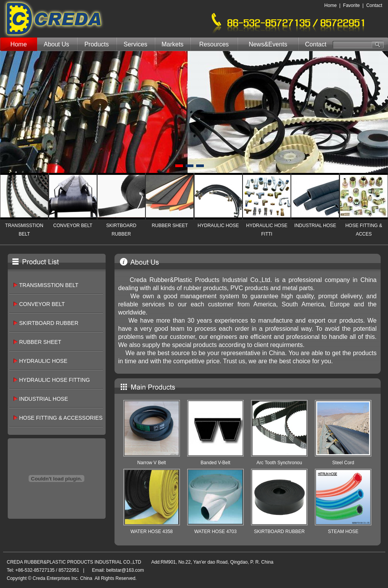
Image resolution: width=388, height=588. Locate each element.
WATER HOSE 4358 (151, 532)
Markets (172, 44)
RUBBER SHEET (170, 226)
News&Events (268, 44)
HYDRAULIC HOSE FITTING (55, 380)
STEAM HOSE (343, 532)
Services (136, 44)
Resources (214, 44)
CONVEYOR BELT (73, 226)
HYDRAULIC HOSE (218, 226)
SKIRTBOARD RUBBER (49, 323)
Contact (374, 5)
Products (97, 44)
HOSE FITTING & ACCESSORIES (61, 418)
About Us (56, 44)
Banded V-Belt (216, 463)
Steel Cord (343, 463)
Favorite (351, 5)
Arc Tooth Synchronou (279, 463)
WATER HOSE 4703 (215, 532)
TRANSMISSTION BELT (49, 285)
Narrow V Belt (152, 463)
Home (330, 5)
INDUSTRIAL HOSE (315, 226)
